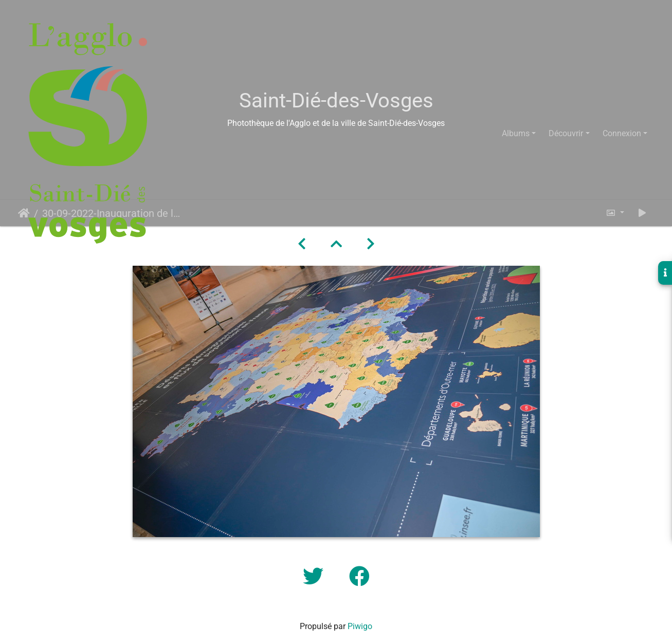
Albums (516, 133)
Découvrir (566, 133)
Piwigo (360, 626)
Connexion (622, 133)
